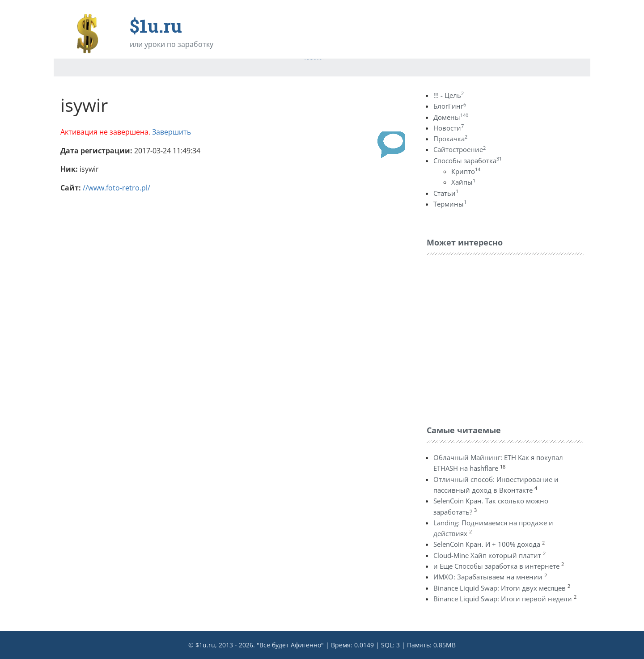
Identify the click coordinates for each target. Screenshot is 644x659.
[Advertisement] (494, 338)
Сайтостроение (460, 149)
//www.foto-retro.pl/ (117, 188)
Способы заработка (468, 161)
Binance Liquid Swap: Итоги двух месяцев (500, 588)
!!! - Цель (449, 95)
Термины (450, 204)
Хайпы (463, 182)
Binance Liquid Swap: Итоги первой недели (503, 599)
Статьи (446, 193)
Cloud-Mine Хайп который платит (487, 555)
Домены (451, 117)
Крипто (466, 171)
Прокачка (450, 139)
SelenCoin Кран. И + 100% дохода (487, 544)
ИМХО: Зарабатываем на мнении (488, 577)
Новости (449, 128)
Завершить (172, 132)
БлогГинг (450, 106)
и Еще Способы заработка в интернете (496, 566)
